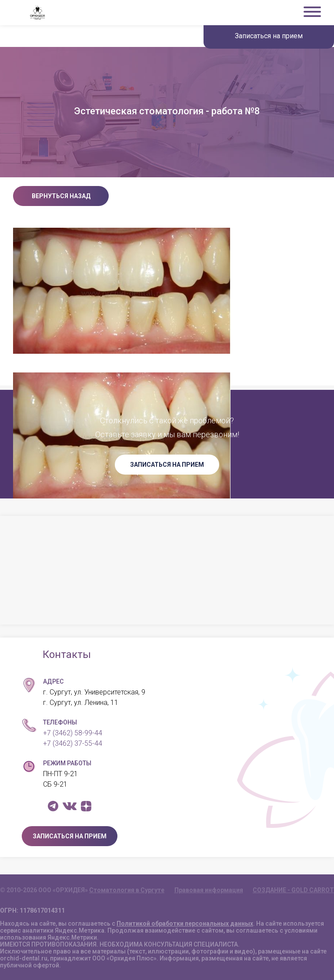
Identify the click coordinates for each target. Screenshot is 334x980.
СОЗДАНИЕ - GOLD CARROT (293, 890)
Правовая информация (209, 890)
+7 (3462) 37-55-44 (73, 743)
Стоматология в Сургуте (127, 890)
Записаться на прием (269, 36)
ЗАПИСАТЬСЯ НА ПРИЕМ (167, 465)
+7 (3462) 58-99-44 (73, 733)
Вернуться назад (61, 196)
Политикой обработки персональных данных (185, 924)
